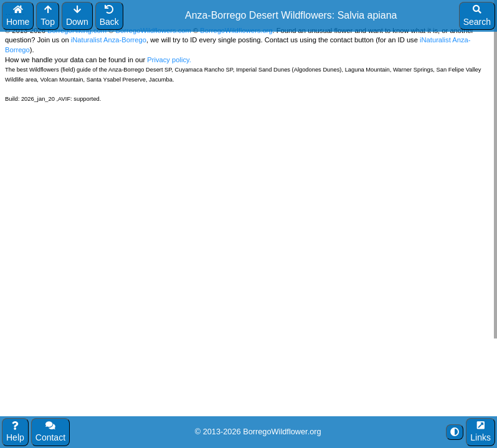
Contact (50, 432)
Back (109, 16)
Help (15, 432)
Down (77, 16)
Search (477, 16)
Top (48, 16)
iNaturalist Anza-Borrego (109, 40)
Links (480, 432)
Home (18, 16)
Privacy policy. (168, 60)
